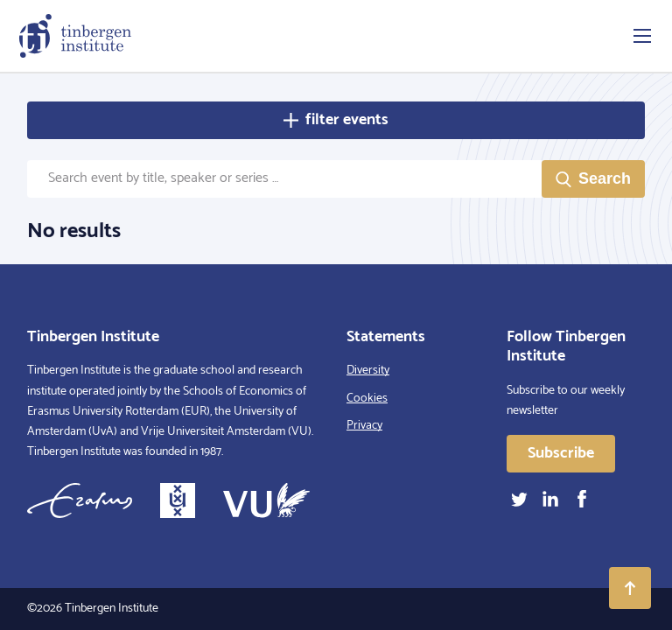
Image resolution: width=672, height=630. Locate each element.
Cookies (367, 399)
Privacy (364, 426)
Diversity (368, 371)
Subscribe (561, 453)
